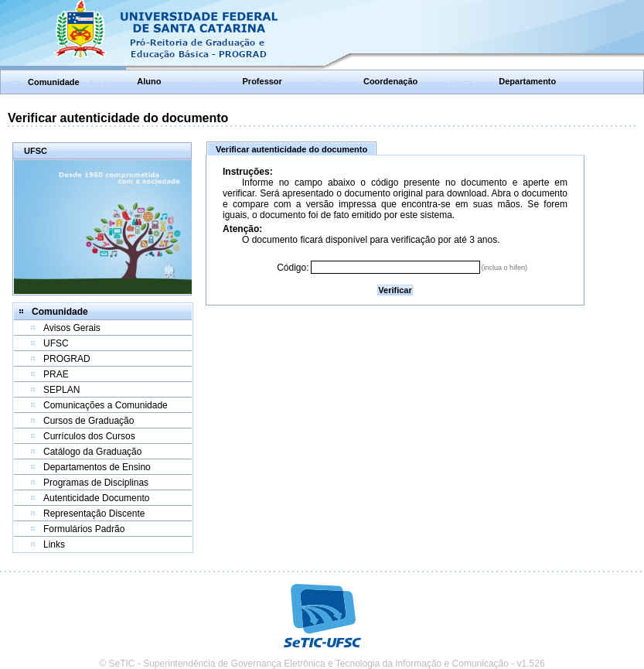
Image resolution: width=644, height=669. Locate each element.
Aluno (149, 81)
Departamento (527, 81)
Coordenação (390, 81)
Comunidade (54, 82)
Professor (262, 81)
